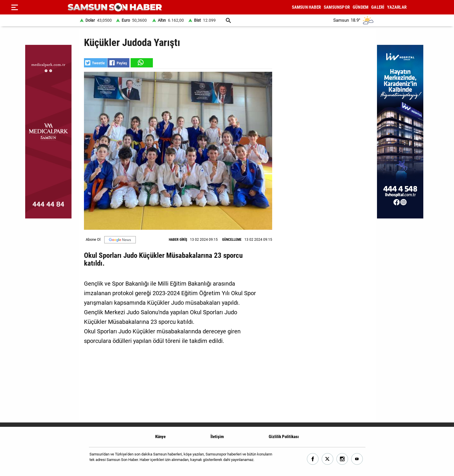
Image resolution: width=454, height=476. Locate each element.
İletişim (217, 437)
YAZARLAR (397, 7)
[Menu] (14, 7)
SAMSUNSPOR (337, 7)
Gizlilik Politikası (284, 437)
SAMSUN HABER (306, 7)
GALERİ (378, 7)
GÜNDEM (360, 7)
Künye (160, 437)
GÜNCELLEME (232, 240)
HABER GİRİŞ (178, 240)
